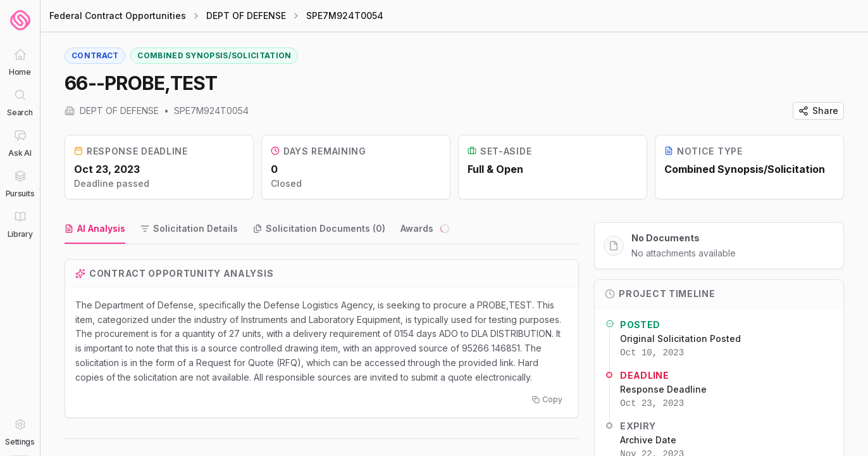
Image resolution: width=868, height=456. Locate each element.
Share (818, 111)
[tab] (95, 229)
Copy (547, 400)
